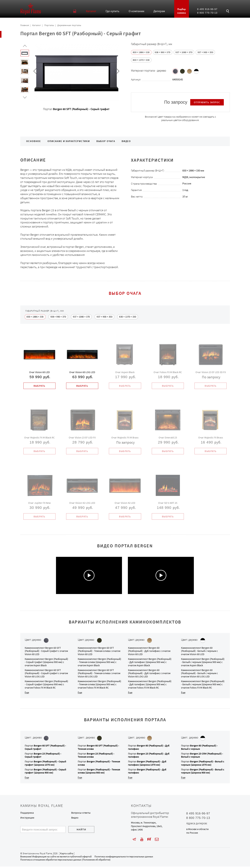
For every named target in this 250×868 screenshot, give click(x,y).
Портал (45, 765)
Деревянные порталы (69, 25)
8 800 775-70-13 (207, 13)
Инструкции (27, 819)
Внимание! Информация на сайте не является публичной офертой (56, 858)
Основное (34, 141)
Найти (81, 831)
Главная (25, 25)
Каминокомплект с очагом (46, 652)
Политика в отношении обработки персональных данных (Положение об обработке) (65, 861)
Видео (126, 141)
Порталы (49, 25)
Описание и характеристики (69, 141)
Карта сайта (67, 855)
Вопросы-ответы (81, 814)
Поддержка (27, 814)
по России (192, 834)
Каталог (37, 25)
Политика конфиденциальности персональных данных (124, 858)
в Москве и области (197, 831)
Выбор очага (106, 141)
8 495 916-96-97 (207, 9)
